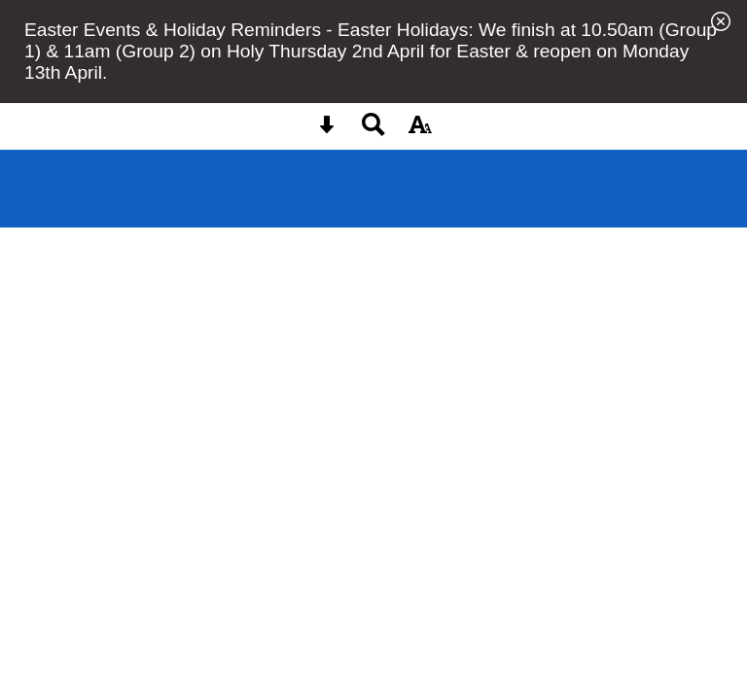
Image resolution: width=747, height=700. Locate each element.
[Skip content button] (327, 131)
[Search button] (373, 131)
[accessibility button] (420, 131)
